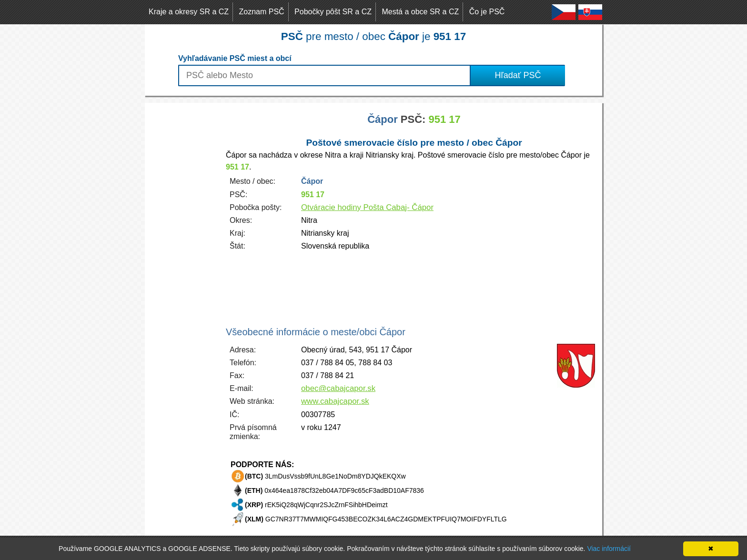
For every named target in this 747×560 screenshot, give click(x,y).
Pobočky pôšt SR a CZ (333, 12)
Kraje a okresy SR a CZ (189, 12)
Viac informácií (609, 549)
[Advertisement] (183, 246)
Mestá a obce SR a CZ (420, 12)
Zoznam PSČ (262, 12)
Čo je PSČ (487, 12)
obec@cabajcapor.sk (338, 388)
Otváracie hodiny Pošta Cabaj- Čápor (367, 207)
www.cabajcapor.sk (335, 401)
